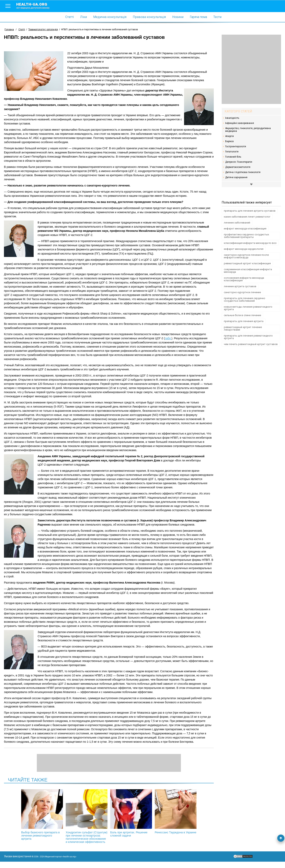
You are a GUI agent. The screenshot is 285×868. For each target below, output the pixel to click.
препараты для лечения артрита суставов (250, 211)
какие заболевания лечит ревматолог (247, 217)
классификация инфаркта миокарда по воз (250, 243)
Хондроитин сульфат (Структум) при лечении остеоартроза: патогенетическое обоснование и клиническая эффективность (88, 820)
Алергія (229, 136)
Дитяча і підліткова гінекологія (243, 172)
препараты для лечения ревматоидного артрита (248, 337)
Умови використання (18, 863)
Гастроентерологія (236, 146)
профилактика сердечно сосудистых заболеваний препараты (246, 236)
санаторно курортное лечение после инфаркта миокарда (246, 256)
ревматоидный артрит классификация (247, 263)
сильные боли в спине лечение (242, 315)
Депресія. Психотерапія (239, 162)
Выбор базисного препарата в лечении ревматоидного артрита (45, 815)
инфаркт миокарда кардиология (244, 249)
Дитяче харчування (236, 177)
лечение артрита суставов (240, 286)
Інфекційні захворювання (240, 123)
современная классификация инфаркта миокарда (248, 271)
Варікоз (229, 141)
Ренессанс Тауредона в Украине (172, 813)
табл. (168, 338)
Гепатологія (232, 152)
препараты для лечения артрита (244, 321)
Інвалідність (232, 118)
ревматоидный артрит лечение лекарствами (243, 328)
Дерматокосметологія (238, 167)
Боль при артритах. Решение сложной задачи (130, 813)
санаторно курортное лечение (242, 292)
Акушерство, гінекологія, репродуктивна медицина (248, 130)
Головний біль (233, 157)
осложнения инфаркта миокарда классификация (244, 279)
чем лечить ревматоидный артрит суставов (251, 344)
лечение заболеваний (237, 223)
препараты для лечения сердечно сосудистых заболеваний (245, 299)
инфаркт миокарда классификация (245, 229)
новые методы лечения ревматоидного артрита (248, 308)
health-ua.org (36, 6)
